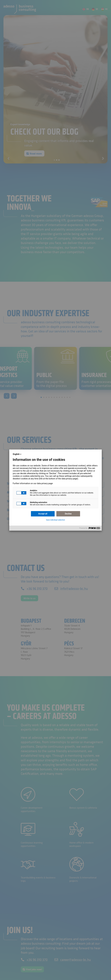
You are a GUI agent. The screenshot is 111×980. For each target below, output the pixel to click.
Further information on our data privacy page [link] (33, 483)
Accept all (43, 514)
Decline (68, 514)
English (17, 454)
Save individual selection (56, 520)
